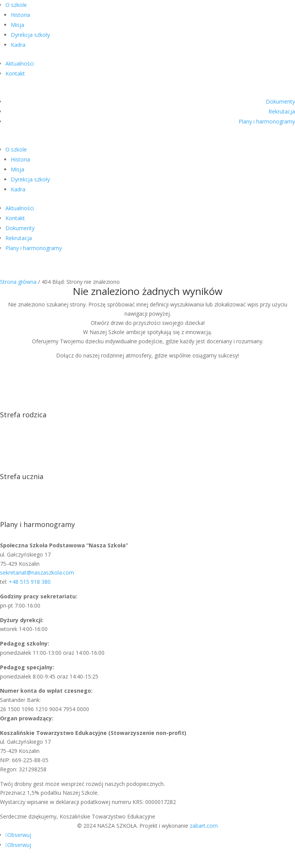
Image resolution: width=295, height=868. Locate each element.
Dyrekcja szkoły (30, 35)
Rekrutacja (282, 111)
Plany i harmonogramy (267, 121)
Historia (20, 15)
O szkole (16, 5)
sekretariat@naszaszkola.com (37, 572)
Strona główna (18, 282)
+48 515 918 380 (30, 582)
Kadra (18, 45)
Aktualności (20, 63)
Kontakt (15, 73)
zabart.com (204, 826)
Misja (17, 25)
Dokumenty (280, 101)
